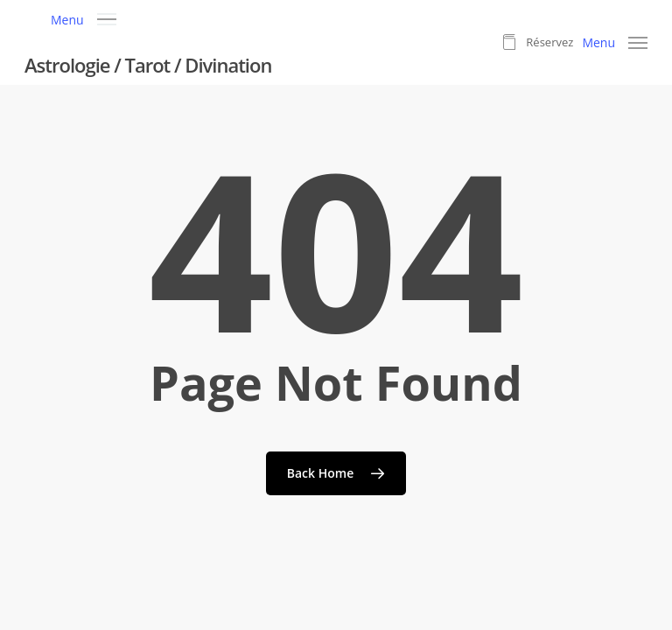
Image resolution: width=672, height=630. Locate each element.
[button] (84, 18)
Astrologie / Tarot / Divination (148, 65)
